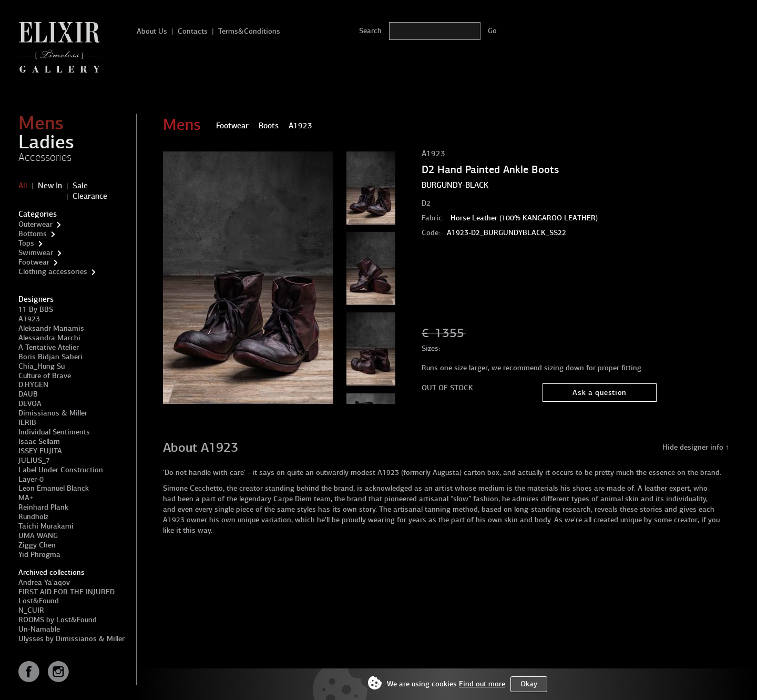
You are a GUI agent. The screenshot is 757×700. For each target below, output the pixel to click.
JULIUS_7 (34, 460)
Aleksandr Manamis (51, 328)
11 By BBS (36, 310)
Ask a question (600, 393)
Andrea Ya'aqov (44, 582)
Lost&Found (39, 601)
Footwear (34, 262)
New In (50, 186)
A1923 (29, 319)
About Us (152, 31)
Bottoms (33, 234)
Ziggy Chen (37, 545)
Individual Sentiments (54, 432)
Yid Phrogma (39, 555)
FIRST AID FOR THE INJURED (67, 592)
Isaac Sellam (39, 442)
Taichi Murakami (46, 526)
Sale (80, 186)
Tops (26, 243)
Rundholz (33, 517)
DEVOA (30, 404)
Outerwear (35, 224)
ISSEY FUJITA (40, 451)
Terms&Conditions (249, 31)
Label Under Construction (61, 470)
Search (370, 31)
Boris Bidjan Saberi (50, 357)
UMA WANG (38, 536)
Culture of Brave (45, 376)
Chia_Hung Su (42, 366)
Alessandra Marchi (49, 338)
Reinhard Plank (43, 507)
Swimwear (36, 253)
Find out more (482, 684)
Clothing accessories (53, 272)
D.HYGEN (33, 385)
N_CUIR (31, 610)
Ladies (46, 142)
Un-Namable (39, 629)
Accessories (45, 157)
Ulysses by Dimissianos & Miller (71, 639)
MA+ (26, 498)
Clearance (90, 196)
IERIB (27, 423)
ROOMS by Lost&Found (58, 620)
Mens (41, 123)
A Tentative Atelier (49, 347)
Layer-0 (31, 479)
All (23, 186)
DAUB (28, 394)
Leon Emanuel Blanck (54, 488)
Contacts (193, 31)
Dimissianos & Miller (53, 413)
